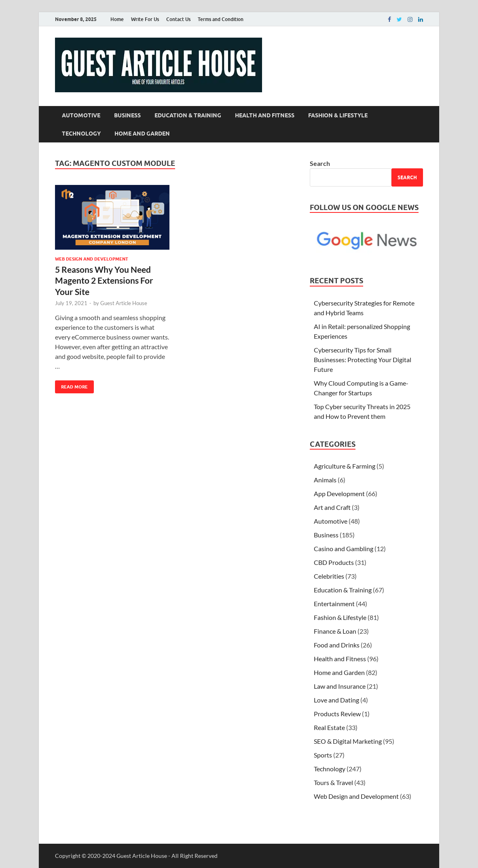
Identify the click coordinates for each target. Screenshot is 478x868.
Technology (81, 134)
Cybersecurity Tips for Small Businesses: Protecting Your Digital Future (363, 360)
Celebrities (329, 576)
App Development (339, 493)
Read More (71, 385)
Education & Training (188, 115)
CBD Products (334, 562)
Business (127, 115)
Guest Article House (124, 303)
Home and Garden (142, 134)
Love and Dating (336, 700)
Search (320, 163)
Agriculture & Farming (345, 466)
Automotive (81, 115)
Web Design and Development (92, 259)
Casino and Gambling (344, 549)
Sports (323, 755)
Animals (325, 480)
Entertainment (334, 604)
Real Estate (329, 727)
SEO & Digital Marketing (348, 741)
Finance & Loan (335, 631)
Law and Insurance (340, 686)
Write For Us (145, 19)
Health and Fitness (265, 115)
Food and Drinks (337, 645)
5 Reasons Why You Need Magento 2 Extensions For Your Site (104, 280)
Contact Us (178, 19)
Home (117, 19)
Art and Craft (332, 507)
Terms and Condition (221, 19)
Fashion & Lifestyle (338, 115)
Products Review (337, 714)
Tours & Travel (333, 782)
